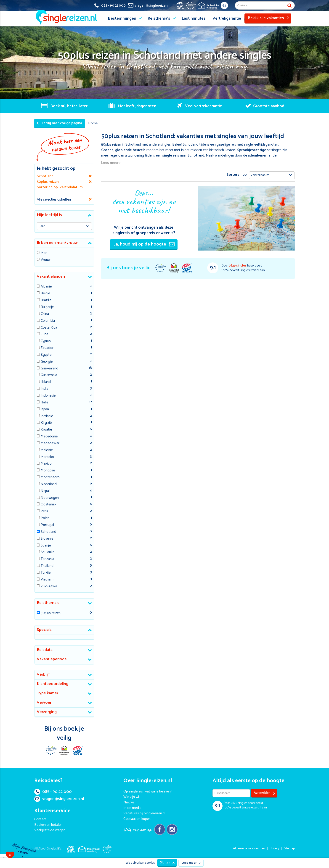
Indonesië (48, 396)
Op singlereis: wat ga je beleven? (148, 791)
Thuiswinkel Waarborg (174, 268)
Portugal (47, 525)
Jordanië (47, 416)
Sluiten (167, 863)
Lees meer (191, 863)
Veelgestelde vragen (50, 830)
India (44, 389)
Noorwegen (50, 498)
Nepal (45, 491)
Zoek (289, 5)
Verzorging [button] (47, 712)
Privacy (275, 848)
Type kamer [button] (48, 693)
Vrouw (46, 260)
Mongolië (48, 471)
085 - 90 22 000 (53, 792)
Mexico (46, 464)
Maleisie (47, 450)
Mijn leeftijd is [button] (49, 215)
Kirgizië (46, 423)
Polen (45, 518)
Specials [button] (44, 630)
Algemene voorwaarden (249, 848)
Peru (44, 511)
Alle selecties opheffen (54, 200)
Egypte (46, 355)
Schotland (48, 532)
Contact (40, 819)
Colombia (48, 321)
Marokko (47, 457)
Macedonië (49, 437)
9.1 (224, 6)
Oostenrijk (48, 505)
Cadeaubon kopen (137, 819)
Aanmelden (264, 793)
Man (44, 253)
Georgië (47, 362)
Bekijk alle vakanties (268, 18)
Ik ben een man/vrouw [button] (57, 243)
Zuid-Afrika (49, 587)
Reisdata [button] (45, 650)
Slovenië (47, 539)
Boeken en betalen (48, 825)
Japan (45, 409)
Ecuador (47, 348)
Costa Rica (49, 328)
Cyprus (46, 341)
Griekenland (49, 369)
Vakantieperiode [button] (52, 659)
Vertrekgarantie (227, 18)
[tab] (64, 215)
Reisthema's (159, 18)
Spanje (46, 546)
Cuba (44, 334)
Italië (44, 403)
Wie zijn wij (131, 797)
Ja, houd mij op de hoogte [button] (144, 244)
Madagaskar (50, 443)
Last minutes (194, 18)
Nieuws (129, 802)
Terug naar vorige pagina (59, 123)
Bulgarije (47, 307)
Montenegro (50, 477)
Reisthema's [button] (48, 603)
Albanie (46, 287)
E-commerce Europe (160, 268)
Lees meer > (111, 163)
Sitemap (289, 848)
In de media (132, 808)
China (45, 314)
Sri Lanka (48, 552)
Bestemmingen (122, 18)
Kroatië (46, 430)
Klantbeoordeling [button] (53, 684)
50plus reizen (51, 613)
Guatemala (49, 375)
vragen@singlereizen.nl (59, 799)
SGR (187, 268)
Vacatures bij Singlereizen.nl (144, 813)
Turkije (46, 573)
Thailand (47, 566)
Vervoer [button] (44, 703)
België (45, 294)
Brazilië (46, 300)
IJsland (46, 382)
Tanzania (47, 559)
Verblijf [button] (43, 675)
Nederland (49, 484)
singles (238, 266)
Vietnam (47, 580)
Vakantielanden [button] (51, 277)
